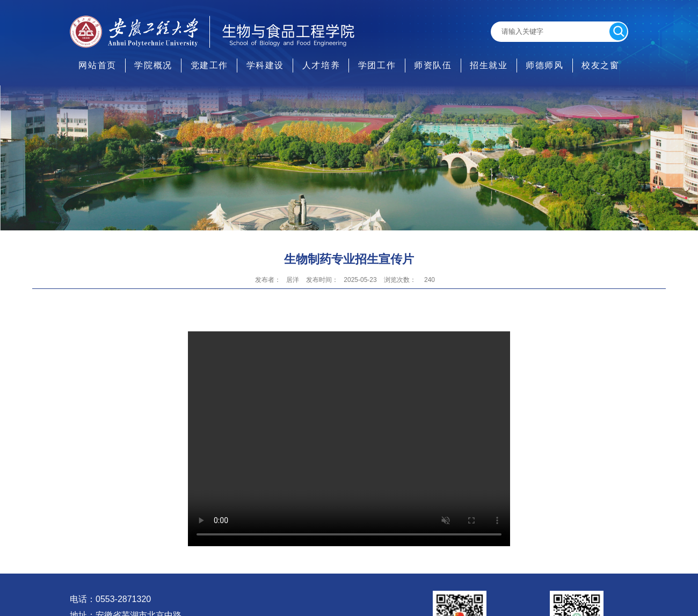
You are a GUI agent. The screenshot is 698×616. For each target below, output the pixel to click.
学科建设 (265, 65)
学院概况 (153, 65)
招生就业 (489, 65)
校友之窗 (600, 65)
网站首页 (97, 65)
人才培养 (321, 65)
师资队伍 (433, 65)
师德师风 (544, 65)
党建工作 (209, 65)
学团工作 (377, 65)
